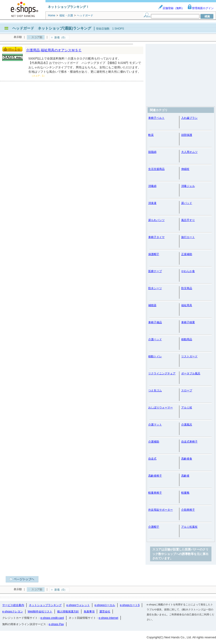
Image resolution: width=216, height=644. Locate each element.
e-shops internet (108, 618)
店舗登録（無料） (171, 8)
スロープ (187, 390)
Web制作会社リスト (40, 612)
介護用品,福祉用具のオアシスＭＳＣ (54, 50)
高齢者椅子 (155, 476)
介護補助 (154, 442)
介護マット (155, 425)
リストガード (189, 356)
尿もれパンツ (156, 220)
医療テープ (155, 271)
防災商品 (187, 288)
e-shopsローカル (105, 605)
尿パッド (187, 203)
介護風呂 (187, 425)
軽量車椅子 (155, 493)
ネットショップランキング (45, 605)
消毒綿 (152, 186)
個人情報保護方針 (68, 612)
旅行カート (188, 237)
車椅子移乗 (188, 322)
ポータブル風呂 (191, 373)
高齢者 (185, 476)
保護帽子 (154, 254)
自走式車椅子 (189, 442)
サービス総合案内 (13, 605)
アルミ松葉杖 (189, 527)
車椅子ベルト (156, 118)
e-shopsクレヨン (13, 612)
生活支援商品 (156, 169)
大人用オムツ (189, 152)
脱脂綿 (152, 152)
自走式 (152, 459)
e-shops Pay (56, 624)
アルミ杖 (187, 408)
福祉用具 (187, 305)
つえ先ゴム (155, 390)
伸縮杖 (185, 169)
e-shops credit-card (52, 618)
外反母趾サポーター (161, 510)
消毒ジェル (188, 186)
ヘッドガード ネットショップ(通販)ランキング (52, 28)
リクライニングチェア (162, 373)
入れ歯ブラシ (189, 118)
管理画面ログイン (201, 8)
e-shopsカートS (130, 605)
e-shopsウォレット (78, 605)
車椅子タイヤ (156, 237)
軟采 (151, 135)
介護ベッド (155, 339)
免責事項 (89, 612)
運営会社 (105, 612)
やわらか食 (188, 271)
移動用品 (187, 339)
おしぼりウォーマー (161, 408)
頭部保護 (187, 135)
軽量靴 (185, 493)
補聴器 (152, 305)
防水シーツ (155, 288)
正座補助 (187, 254)
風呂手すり (188, 220)
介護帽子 (154, 527)
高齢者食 (187, 459)
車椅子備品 (155, 322)
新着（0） (61, 37)
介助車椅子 (188, 510)
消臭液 (152, 203)
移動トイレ (155, 356)
